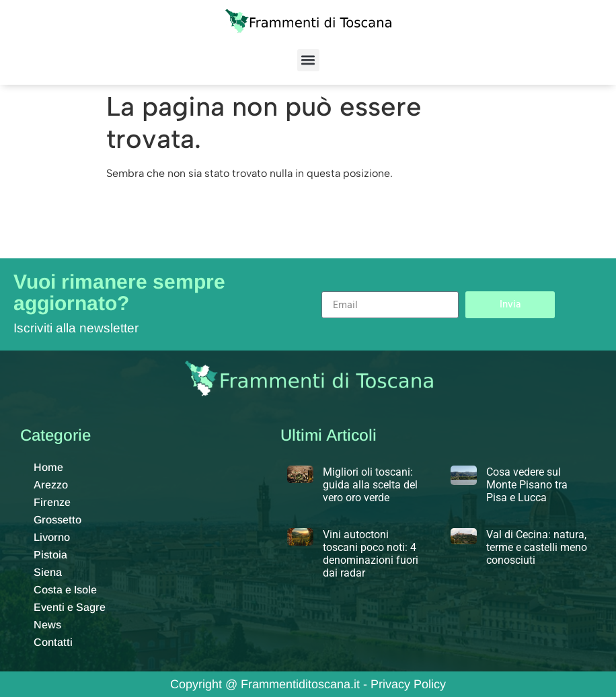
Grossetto (57, 520)
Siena (48, 572)
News (47, 625)
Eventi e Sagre (70, 607)
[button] (308, 60)
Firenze (52, 502)
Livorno (52, 537)
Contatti (53, 642)
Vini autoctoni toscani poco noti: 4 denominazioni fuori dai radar (371, 554)
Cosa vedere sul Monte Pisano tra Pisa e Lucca (527, 485)
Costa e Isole (65, 590)
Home (48, 467)
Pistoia (50, 555)
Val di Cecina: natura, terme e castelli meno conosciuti (537, 547)
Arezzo (51, 485)
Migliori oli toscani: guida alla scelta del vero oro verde (370, 485)
